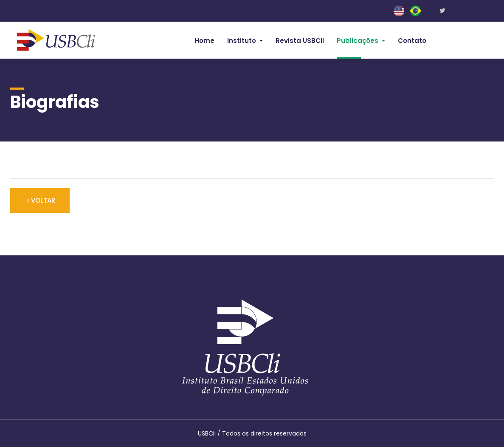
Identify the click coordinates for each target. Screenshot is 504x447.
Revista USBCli (300, 41)
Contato (412, 41)
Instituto (242, 41)
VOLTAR (40, 200)
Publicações (358, 41)
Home (204, 41)
